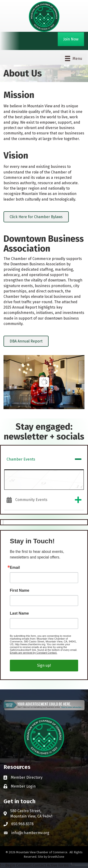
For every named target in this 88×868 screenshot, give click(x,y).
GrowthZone (56, 857)
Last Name (19, 613)
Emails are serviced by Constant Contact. (34, 653)
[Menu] (74, 58)
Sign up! (44, 665)
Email (15, 568)
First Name (20, 591)
